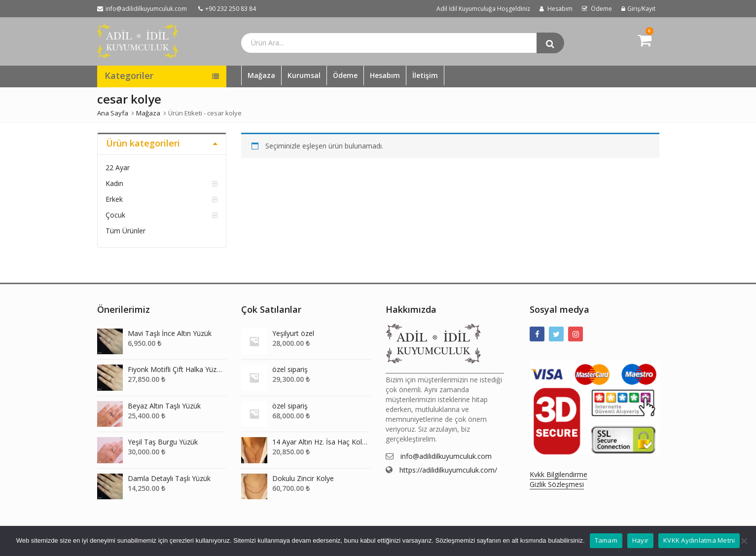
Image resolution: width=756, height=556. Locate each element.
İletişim (425, 75)
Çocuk (115, 215)
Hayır (640, 540)
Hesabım (385, 75)
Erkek (114, 199)
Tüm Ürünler (126, 231)
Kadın (114, 183)
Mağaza (261, 75)
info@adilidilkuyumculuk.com (446, 456)
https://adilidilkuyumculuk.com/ (448, 470)
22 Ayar (118, 167)
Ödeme (345, 75)
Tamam (606, 540)
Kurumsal (304, 75)
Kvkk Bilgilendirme (558, 474)
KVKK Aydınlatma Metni (699, 540)
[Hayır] (744, 541)
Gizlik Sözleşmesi (557, 484)
